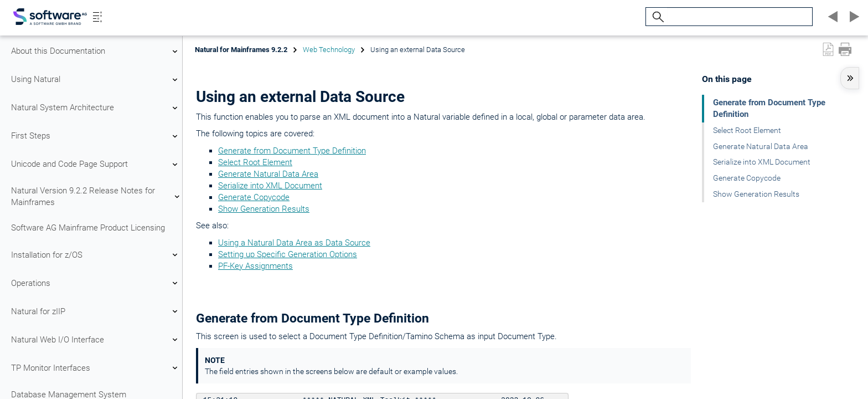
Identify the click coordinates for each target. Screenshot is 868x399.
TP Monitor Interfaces (96, 368)
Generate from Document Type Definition (292, 151)
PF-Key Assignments (255, 266)
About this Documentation (96, 52)
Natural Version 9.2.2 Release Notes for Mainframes (96, 196)
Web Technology (329, 50)
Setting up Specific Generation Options (288, 254)
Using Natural (96, 80)
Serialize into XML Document (270, 186)
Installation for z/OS (96, 255)
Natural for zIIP (96, 311)
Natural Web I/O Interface (96, 340)
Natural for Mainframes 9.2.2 (241, 50)
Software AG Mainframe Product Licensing (88, 228)
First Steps (96, 136)
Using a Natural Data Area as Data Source (294, 243)
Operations (96, 283)
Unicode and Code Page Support (96, 165)
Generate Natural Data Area (268, 174)
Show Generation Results (264, 209)
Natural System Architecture (96, 108)
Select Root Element (255, 162)
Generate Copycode (254, 197)
